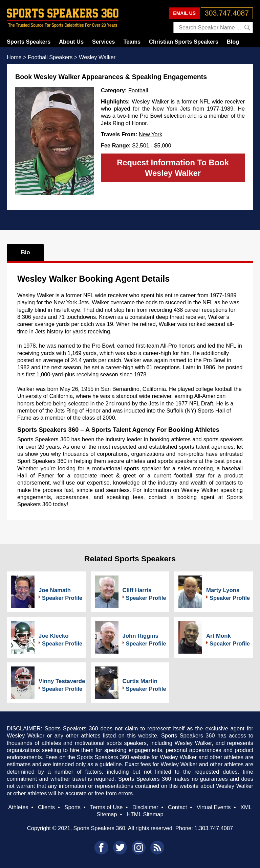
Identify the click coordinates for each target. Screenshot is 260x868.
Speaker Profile (62, 598)
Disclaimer (145, 807)
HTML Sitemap (145, 814)
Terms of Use (106, 807)
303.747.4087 (227, 13)
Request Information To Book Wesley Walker (173, 168)
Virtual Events (214, 807)
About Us (71, 42)
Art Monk (219, 636)
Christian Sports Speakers (184, 42)
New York (150, 134)
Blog (233, 42)
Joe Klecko (54, 636)
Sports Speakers (29, 42)
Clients (46, 807)
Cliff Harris (137, 590)
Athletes (18, 807)
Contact (177, 807)
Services (103, 42)
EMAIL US (184, 13)
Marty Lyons (223, 590)
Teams (132, 42)
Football (138, 90)
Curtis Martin (140, 681)
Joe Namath (55, 590)
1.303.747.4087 (214, 828)
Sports (73, 807)
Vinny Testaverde (62, 681)
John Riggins (140, 636)
